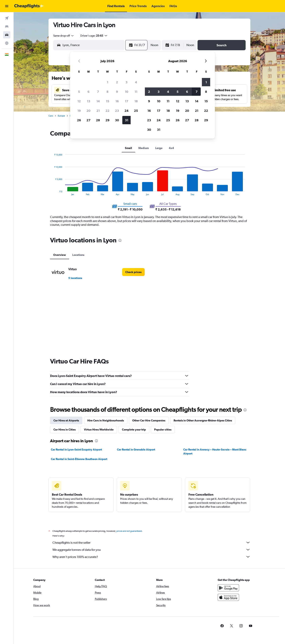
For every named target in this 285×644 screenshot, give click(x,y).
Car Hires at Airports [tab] (66, 420)
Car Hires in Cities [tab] (65, 430)
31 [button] (127, 120)
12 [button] (79, 101)
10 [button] (127, 92)
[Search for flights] (7, 18)
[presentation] (120, 240)
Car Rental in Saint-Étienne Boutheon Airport (79, 459)
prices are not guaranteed (129, 531)
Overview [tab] (60, 255)
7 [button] (98, 92)
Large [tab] (159, 148)
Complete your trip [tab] (134, 430)
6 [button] (88, 92)
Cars (51, 116)
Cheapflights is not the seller (151, 543)
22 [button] (107, 111)
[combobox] (64, 36)
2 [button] (117, 82)
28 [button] (98, 120)
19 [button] (79, 111)
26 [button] (79, 120)
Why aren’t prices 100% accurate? (151, 557)
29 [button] (107, 120)
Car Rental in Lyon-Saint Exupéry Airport (76, 450)
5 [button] (79, 92)
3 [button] (126, 82)
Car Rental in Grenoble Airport (136, 450)
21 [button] (98, 111)
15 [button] (108, 101)
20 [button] (88, 111)
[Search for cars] (7, 35)
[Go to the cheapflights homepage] (29, 6)
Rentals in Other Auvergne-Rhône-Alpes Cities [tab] (203, 420)
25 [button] (136, 111)
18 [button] (136, 101)
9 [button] (117, 92)
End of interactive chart (52, 192)
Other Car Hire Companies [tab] (149, 420)
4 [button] (136, 82)
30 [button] (117, 120)
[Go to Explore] (7, 43)
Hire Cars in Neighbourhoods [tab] (106, 420)
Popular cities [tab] (163, 430)
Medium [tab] (144, 148)
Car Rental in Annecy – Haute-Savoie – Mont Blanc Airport (215, 451)
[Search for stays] (7, 27)
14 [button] (98, 101)
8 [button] (107, 92)
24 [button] (126, 111)
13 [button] (89, 101)
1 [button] (108, 82)
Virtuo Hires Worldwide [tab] (99, 430)
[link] (133, 272)
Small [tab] (128, 148)
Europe (61, 116)
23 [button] (117, 111)
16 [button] (117, 101)
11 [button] (136, 92)
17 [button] (127, 101)
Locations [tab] (78, 255)
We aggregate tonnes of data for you (151, 550)
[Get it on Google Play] (228, 588)
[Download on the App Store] (228, 597)
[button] (7, 6)
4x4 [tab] (171, 148)
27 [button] (88, 120)
